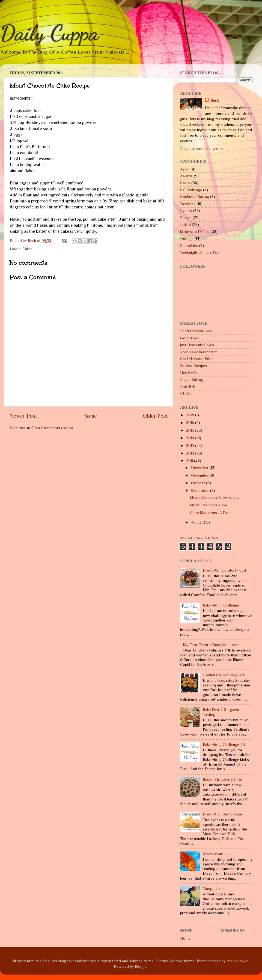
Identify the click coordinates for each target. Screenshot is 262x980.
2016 (191, 423)
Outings (187, 238)
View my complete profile (202, 148)
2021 (191, 415)
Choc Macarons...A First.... (212, 513)
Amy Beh (188, 387)
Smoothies (189, 246)
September (201, 491)
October (199, 483)
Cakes (27, 249)
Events (186, 211)
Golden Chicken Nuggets (224, 675)
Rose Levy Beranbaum (199, 352)
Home (90, 416)
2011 (190, 461)
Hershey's (188, 373)
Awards (186, 176)
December (200, 468)
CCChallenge (191, 190)
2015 (191, 430)
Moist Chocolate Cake (209, 505)
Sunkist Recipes (193, 366)
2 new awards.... (216, 854)
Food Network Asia (196, 331)
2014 (191, 438)
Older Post (155, 416)
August (197, 522)
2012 (191, 453)
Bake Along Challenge (221, 605)
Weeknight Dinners (196, 252)
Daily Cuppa (49, 33)
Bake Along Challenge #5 (224, 745)
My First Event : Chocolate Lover (211, 645)
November (200, 475)
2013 (191, 446)
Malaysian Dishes (195, 232)
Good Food (190, 338)
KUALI (186, 393)
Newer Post (23, 416)
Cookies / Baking (195, 197)
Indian (185, 225)
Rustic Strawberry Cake (222, 779)
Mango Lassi (214, 889)
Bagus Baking (192, 380)
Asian (185, 169)
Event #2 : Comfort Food (224, 570)
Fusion (186, 218)
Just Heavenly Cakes (197, 345)
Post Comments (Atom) (53, 428)
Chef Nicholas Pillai (196, 359)
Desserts (188, 204)
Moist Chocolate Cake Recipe (215, 497)
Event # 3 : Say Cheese (222, 814)
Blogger (141, 966)
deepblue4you (238, 961)
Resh (215, 100)
